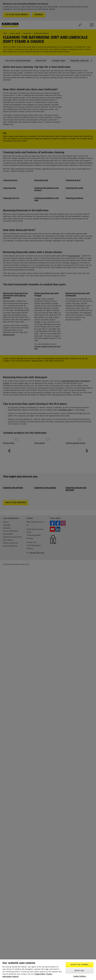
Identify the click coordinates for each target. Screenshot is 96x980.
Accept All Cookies (80, 965)
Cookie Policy (40, 974)
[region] (48, 970)
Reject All (79, 971)
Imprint (16, 977)
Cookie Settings (80, 976)
